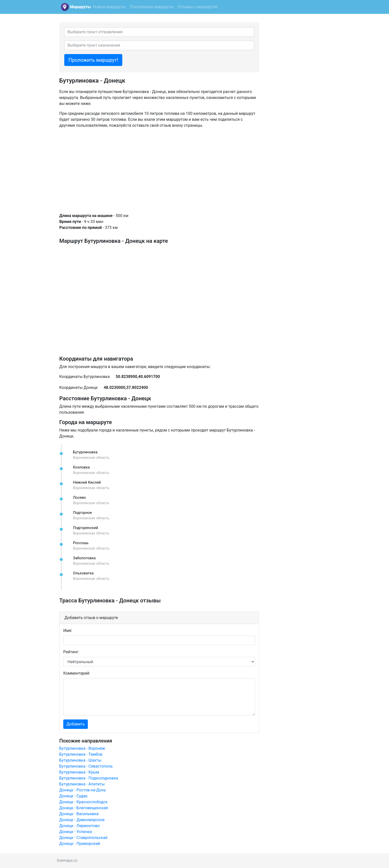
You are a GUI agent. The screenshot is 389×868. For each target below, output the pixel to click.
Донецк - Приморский (80, 844)
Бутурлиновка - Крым (79, 772)
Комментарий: (77, 673)
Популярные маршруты (152, 7)
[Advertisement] (159, 171)
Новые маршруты (109, 7)
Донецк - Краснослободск (83, 802)
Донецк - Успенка (76, 832)
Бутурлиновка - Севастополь (86, 766)
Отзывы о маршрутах (198, 7)
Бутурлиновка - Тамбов (81, 754)
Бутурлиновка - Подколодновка (89, 778)
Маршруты (80, 7)
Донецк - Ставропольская (83, 838)
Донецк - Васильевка (79, 814)
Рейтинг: (71, 652)
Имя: (68, 631)
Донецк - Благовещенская (84, 808)
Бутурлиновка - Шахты (80, 760)
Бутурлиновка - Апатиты (82, 784)
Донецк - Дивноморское (82, 820)
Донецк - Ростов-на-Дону (82, 790)
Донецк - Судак (73, 796)
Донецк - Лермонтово (80, 826)
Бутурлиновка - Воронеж (82, 748)
